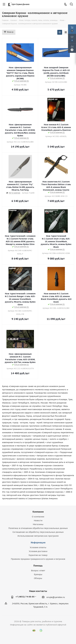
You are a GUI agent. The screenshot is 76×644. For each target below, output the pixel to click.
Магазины (38, 524)
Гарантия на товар (38, 555)
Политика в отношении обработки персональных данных (38, 528)
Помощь (38, 566)
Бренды (38, 574)
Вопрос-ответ (38, 570)
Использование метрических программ (38, 536)
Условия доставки (38, 551)
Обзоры (38, 578)
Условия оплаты (38, 547)
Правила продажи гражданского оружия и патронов (38, 559)
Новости (38, 520)
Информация (38, 543)
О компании (38, 517)
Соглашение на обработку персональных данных (38, 532)
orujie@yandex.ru (56, 597)
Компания (38, 512)
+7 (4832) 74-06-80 (25, 597)
